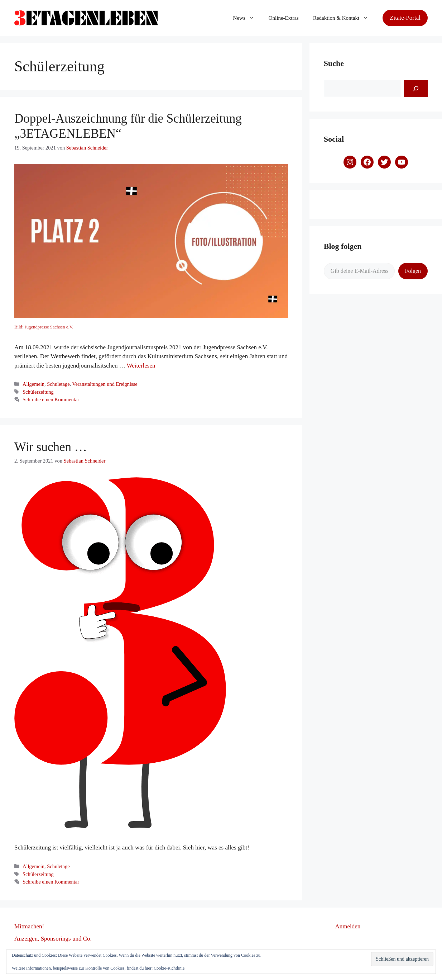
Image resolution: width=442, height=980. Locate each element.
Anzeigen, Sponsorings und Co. (53, 939)
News (247, 18)
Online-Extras (284, 18)
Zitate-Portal (405, 18)
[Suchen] (416, 89)
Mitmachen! (29, 926)
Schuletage (58, 384)
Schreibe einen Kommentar (51, 399)
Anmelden (348, 926)
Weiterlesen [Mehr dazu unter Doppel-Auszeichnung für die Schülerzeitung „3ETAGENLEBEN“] (141, 366)
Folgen (413, 271)
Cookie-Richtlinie (169, 968)
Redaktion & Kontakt (344, 18)
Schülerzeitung (38, 392)
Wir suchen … (51, 447)
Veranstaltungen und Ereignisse (105, 384)
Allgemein (33, 384)
